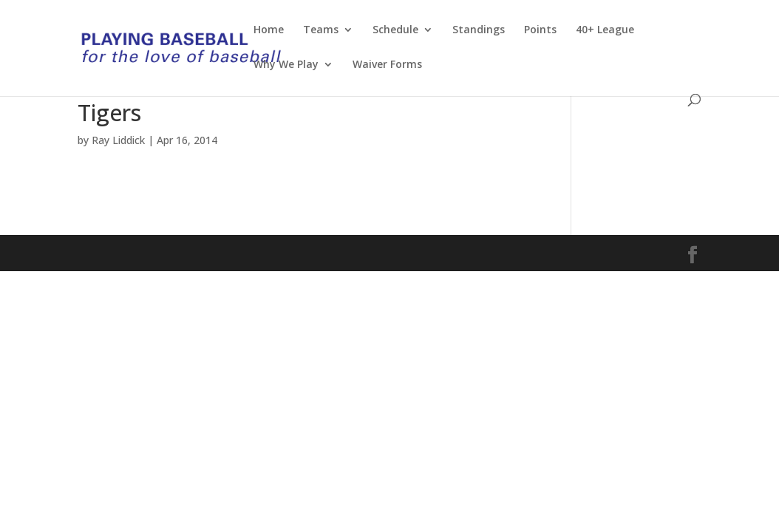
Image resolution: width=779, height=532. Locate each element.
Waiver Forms (387, 65)
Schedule (395, 30)
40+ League (605, 30)
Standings (479, 30)
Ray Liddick (118, 140)
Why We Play (286, 65)
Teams (321, 30)
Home (269, 30)
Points (540, 30)
